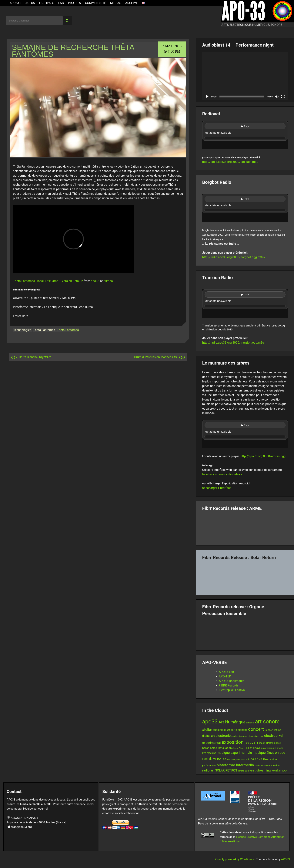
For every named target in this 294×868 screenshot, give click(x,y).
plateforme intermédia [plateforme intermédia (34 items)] (235, 765)
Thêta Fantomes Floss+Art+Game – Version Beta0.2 (48, 281)
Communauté (96, 3)
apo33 (95, 281)
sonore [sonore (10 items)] (241, 771)
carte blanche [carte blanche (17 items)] (239, 730)
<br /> (245, 135)
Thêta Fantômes (44, 330)
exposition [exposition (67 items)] (233, 742)
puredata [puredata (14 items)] (275, 766)
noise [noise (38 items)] (222, 759)
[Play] (207, 97)
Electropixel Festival (232, 690)
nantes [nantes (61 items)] (209, 759)
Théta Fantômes (68, 330)
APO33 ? (15, 3)
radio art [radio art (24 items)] (208, 770)
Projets (74, 3)
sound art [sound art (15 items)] (250, 771)
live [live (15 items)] (204, 753)
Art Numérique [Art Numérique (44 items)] (232, 722)
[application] (245, 76)
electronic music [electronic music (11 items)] (239, 736)
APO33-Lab (226, 672)
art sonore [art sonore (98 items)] (267, 722)
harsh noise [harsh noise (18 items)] (210, 748)
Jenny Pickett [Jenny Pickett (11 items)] (239, 748)
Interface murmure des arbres (222, 474)
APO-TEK (225, 676)
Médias (116, 3)
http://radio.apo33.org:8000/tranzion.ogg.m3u (233, 343)
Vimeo (109, 281)
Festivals (47, 3)
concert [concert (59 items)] (256, 729)
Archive (132, 3)
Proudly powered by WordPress (235, 859)
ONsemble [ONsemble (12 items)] (245, 760)
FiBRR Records (229, 685)
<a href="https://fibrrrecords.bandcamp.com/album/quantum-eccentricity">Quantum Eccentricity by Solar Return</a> (245, 576)
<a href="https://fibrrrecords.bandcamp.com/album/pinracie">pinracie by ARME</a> (245, 527)
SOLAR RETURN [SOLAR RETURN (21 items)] (226, 770)
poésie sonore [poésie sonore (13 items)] (262, 766)
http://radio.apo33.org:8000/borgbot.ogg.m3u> (234, 257)
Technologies (22, 330)
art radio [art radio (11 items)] (250, 723)
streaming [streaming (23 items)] (263, 770)
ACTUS (30, 3)
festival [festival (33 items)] (250, 743)
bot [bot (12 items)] (228, 730)
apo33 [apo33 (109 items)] (210, 722)
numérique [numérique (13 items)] (233, 760)
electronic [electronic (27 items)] (223, 736)
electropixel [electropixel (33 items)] (274, 736)
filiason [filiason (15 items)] (261, 743)
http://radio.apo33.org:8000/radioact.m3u (230, 162)
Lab (61, 3)
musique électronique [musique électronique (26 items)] (269, 753)
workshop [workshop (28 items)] (279, 770)
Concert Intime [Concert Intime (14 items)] (273, 730)
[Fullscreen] (283, 97)
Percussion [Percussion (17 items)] (270, 759)
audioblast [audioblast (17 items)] (219, 730)
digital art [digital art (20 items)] (209, 736)
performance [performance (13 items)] (209, 766)
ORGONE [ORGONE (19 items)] (257, 759)
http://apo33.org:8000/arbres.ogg (263, 456)
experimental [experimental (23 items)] (212, 743)
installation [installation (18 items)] (225, 748)
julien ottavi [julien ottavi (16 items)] (253, 748)
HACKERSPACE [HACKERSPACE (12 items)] (274, 743)
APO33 (286, 859)
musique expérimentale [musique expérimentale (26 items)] (234, 753)
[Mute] (277, 97)
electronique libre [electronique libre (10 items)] (256, 736)
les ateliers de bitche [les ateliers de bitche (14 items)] (272, 748)
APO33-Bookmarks (232, 681)
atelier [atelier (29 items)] (207, 730)
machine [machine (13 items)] (211, 753)
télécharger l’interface (217, 488)
